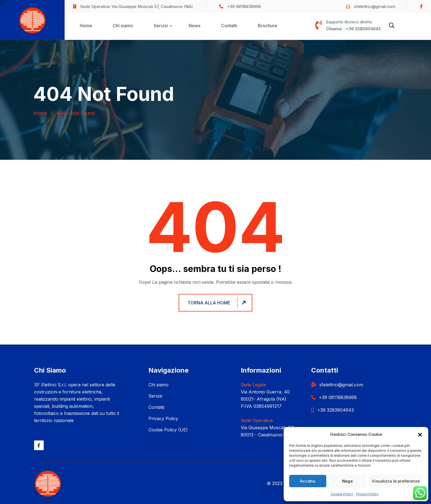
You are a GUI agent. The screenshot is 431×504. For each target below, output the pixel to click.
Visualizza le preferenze (396, 481)
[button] (420, 434)
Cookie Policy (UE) (168, 430)
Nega (347, 481)
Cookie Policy (342, 494)
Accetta (308, 481)
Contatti (229, 26)
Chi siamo (123, 26)
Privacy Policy (367, 494)
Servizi (161, 26)
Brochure (267, 26)
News (194, 26)
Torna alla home (217, 303)
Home (86, 26)
